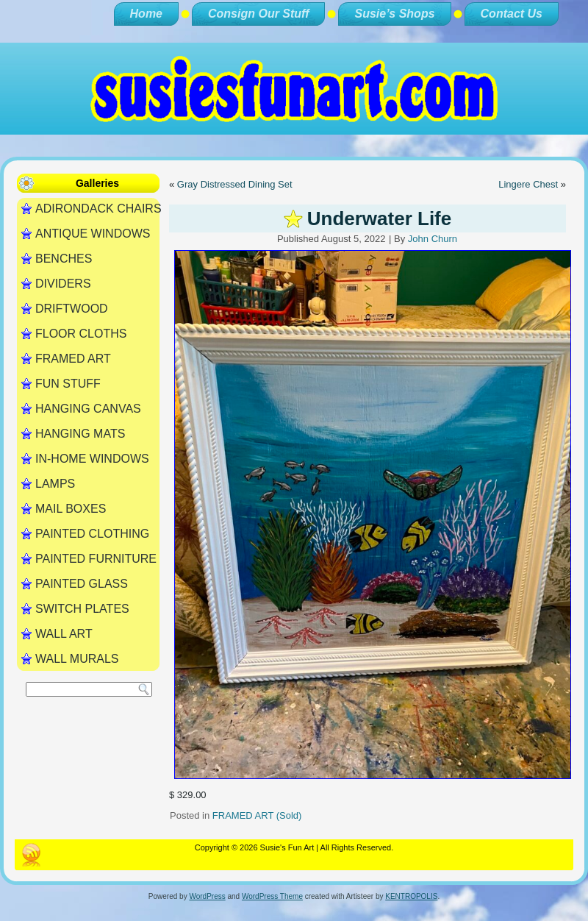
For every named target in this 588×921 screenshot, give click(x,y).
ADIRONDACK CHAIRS (97, 209)
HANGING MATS (80, 434)
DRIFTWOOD (72, 309)
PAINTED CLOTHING (92, 534)
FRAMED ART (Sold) (257, 815)
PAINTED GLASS (82, 584)
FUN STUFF (68, 384)
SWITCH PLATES (82, 609)
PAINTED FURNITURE (96, 559)
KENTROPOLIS (411, 896)
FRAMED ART (73, 359)
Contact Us (512, 14)
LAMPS (55, 484)
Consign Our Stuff (258, 14)
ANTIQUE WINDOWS (93, 234)
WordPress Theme (272, 896)
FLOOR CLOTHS (81, 334)
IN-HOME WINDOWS (92, 459)
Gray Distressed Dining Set (235, 184)
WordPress (207, 896)
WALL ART (64, 634)
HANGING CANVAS (88, 409)
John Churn (433, 239)
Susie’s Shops (394, 14)
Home (146, 14)
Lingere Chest (528, 184)
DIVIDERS (63, 284)
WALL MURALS (77, 659)
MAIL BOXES (71, 509)
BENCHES (64, 259)
